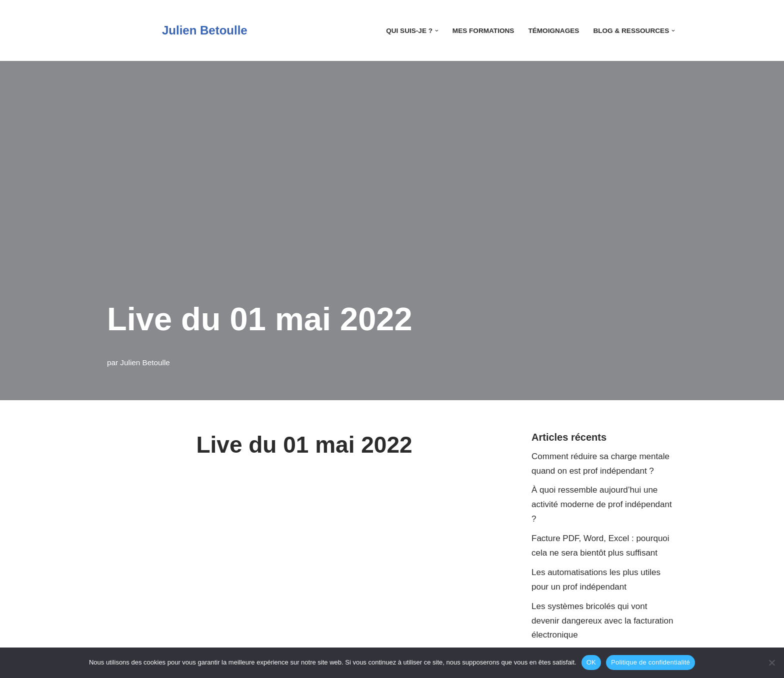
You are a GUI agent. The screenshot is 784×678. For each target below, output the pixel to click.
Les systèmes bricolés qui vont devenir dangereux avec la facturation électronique (602, 621)
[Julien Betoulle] (177, 30)
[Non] (771, 663)
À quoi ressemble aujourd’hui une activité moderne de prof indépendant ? (602, 504)
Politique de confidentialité (650, 662)
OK (591, 662)
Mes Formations (483, 31)
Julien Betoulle (145, 362)
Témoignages (553, 31)
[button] (437, 31)
